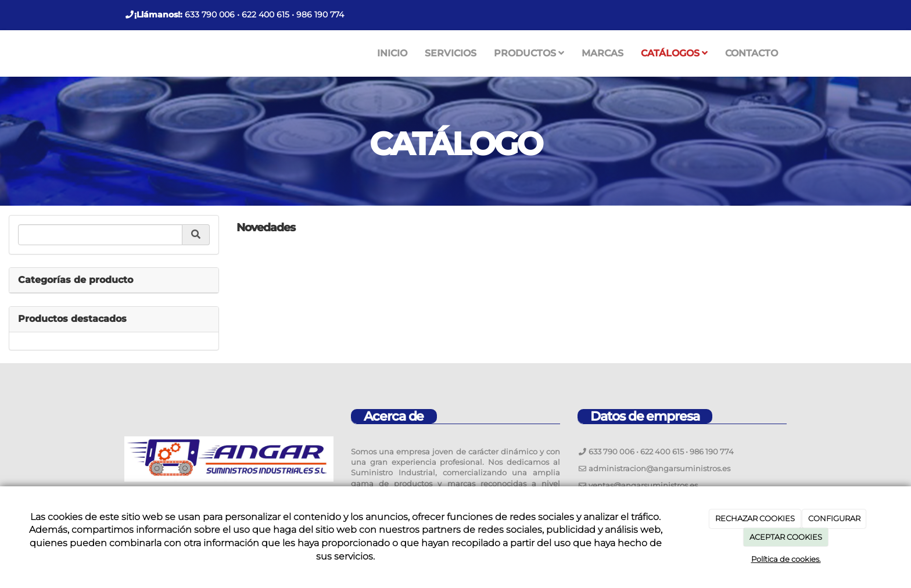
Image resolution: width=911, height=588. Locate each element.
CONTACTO (752, 53)
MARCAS (602, 53)
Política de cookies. (786, 559)
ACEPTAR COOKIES (786, 537)
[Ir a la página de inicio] (113, 53)
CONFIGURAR (834, 518)
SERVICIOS (451, 53)
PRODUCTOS (529, 53)
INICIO (392, 53)
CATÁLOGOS (674, 53)
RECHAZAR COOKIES (755, 518)
